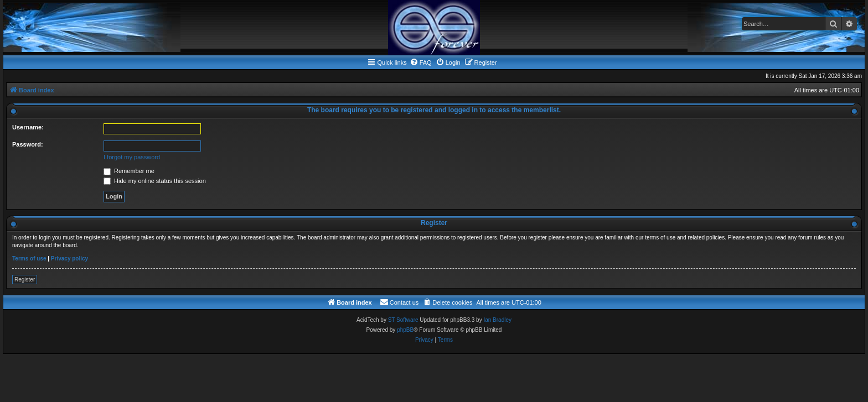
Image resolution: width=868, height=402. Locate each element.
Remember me (129, 171)
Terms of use (29, 259)
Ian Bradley (497, 320)
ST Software (403, 320)
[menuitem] (421, 62)
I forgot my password (132, 157)
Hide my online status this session (155, 181)
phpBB (405, 330)
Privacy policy (69, 259)
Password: (28, 144)
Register (25, 280)
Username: (28, 127)
